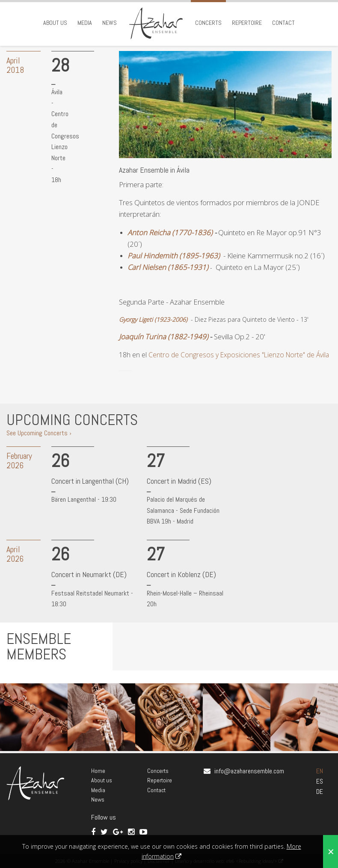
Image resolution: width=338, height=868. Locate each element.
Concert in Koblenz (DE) (181, 574)
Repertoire (247, 23)
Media (85, 23)
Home (98, 771)
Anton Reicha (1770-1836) (170, 232)
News (110, 23)
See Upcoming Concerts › (39, 433)
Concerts (208, 23)
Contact (283, 23)
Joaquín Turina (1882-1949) (164, 337)
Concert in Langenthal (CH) (90, 481)
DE (320, 792)
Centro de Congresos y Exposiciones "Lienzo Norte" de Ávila (239, 355)
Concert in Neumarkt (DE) (89, 574)
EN (320, 771)
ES (320, 781)
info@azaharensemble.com (249, 771)
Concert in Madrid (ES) (179, 481)
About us (55, 23)
